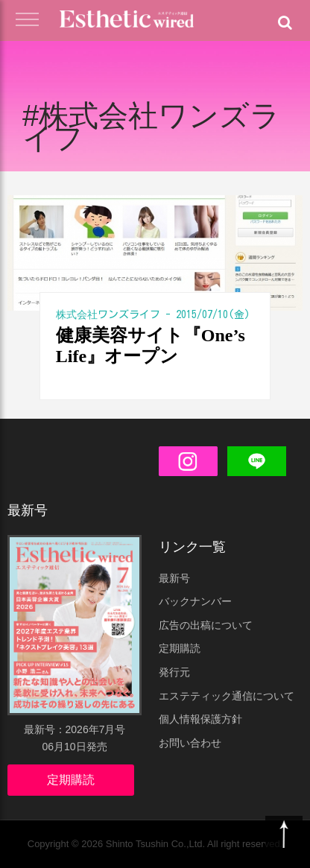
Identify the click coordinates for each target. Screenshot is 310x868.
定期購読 (71, 780)
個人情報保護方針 (200, 719)
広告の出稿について (206, 625)
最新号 (174, 578)
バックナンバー (195, 601)
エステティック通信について (227, 696)
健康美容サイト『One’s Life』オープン (151, 346)
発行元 (174, 672)
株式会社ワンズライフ (108, 314)
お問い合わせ (190, 743)
